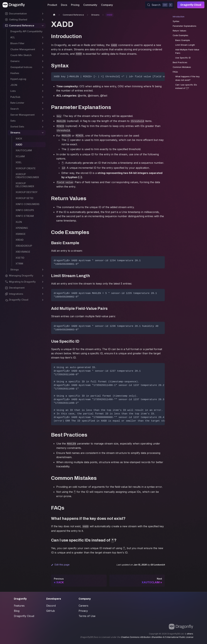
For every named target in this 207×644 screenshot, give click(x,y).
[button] (24, 276)
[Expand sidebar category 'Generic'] (43, 61)
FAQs (175, 72)
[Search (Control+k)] (160, 5)
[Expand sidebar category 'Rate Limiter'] (43, 103)
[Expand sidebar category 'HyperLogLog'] (43, 79)
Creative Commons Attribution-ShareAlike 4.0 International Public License (157, 637)
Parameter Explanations (185, 26)
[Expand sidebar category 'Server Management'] (43, 115)
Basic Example (183, 40)
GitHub (51, 611)
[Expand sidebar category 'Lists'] (43, 91)
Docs (64, 5)
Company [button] (107, 5)
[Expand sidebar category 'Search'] (43, 109)
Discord (51, 606)
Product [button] (52, 5)
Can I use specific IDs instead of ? (186, 87)
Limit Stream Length (185, 45)
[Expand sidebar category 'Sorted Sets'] (43, 127)
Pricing (75, 5)
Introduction (179, 17)
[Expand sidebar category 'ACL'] (43, 37)
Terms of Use (87, 616)
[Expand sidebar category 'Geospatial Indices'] (43, 67)
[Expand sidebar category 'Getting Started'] (43, 20)
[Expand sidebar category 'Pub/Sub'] (43, 97)
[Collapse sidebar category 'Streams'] (43, 133)
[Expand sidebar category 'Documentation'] (43, 14)
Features (19, 606)
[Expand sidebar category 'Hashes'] (43, 73)
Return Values (180, 31)
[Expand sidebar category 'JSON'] (43, 85)
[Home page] (54, 15)
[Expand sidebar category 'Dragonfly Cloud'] (43, 300)
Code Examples (180, 35)
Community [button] (90, 5)
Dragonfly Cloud (191, 5)
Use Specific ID (183, 58)
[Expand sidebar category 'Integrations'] (43, 294)
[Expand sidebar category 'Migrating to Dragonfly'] (43, 282)
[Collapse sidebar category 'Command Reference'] (43, 26)
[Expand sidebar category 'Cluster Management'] (43, 49)
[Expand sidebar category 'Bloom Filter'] (43, 43)
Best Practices (180, 62)
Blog (17, 611)
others (190, 634)
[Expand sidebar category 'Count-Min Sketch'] (43, 55)
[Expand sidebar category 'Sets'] (43, 121)
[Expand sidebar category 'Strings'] (43, 270)
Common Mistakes (182, 67)
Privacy (83, 611)
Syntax (176, 21)
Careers (83, 606)
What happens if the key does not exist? (187, 78)
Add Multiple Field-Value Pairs (187, 51)
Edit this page (60, 565)
